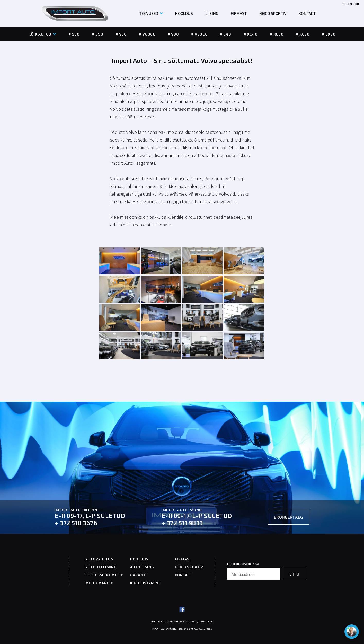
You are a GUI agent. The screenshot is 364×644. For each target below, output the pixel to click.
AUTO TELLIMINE (101, 567)
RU (357, 4)
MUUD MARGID (100, 583)
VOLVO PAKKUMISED (105, 575)
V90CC (201, 34)
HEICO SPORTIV (273, 13)
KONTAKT (307, 13)
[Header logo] (75, 13)
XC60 (279, 34)
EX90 (330, 34)
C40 (227, 34)
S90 (99, 34)
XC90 (305, 34)
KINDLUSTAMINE (145, 583)
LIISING (212, 13)
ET (343, 4)
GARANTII (139, 575)
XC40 (252, 34)
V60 (123, 34)
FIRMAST (239, 13)
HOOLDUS (184, 13)
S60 (76, 34)
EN (350, 4)
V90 (175, 34)
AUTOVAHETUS (99, 559)
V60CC (149, 34)
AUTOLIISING (142, 567)
